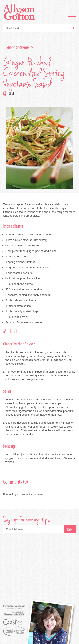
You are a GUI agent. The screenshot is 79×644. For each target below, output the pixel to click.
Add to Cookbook (19, 48)
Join (70, 530)
